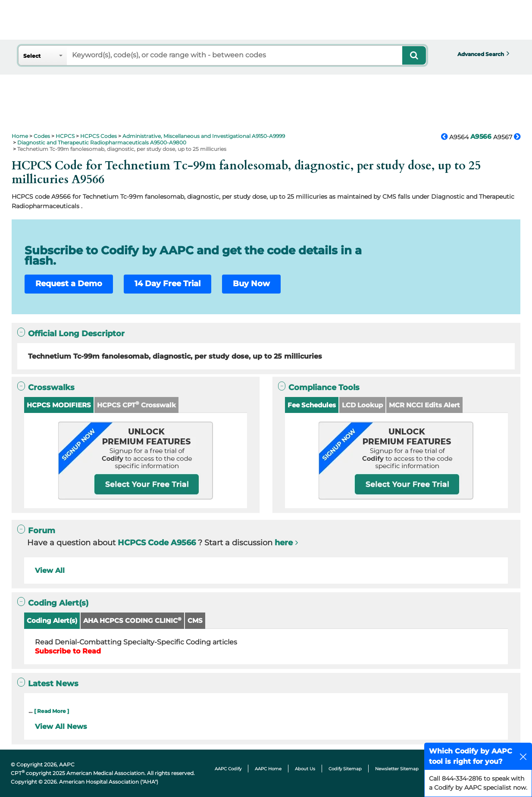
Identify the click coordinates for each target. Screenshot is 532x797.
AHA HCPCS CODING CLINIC (132, 620)
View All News (61, 727)
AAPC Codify (228, 769)
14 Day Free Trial (167, 284)
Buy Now (251, 284)
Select (32, 56)
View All (50, 570)
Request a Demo (69, 284)
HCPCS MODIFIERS (59, 405)
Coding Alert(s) (52, 620)
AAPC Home (268, 769)
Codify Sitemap (345, 769)
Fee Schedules (312, 405)
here (284, 543)
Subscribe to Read (68, 651)
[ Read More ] (52, 711)
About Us (305, 769)
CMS (195, 620)
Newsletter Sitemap (397, 769)
